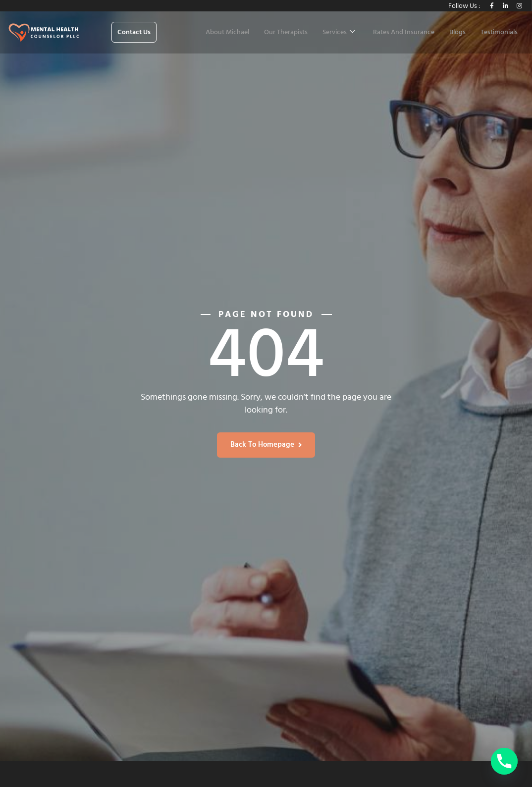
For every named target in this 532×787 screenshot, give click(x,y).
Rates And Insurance (404, 33)
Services (339, 33)
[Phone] (504, 761)
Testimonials (499, 33)
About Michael (227, 33)
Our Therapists (286, 33)
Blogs (457, 33)
